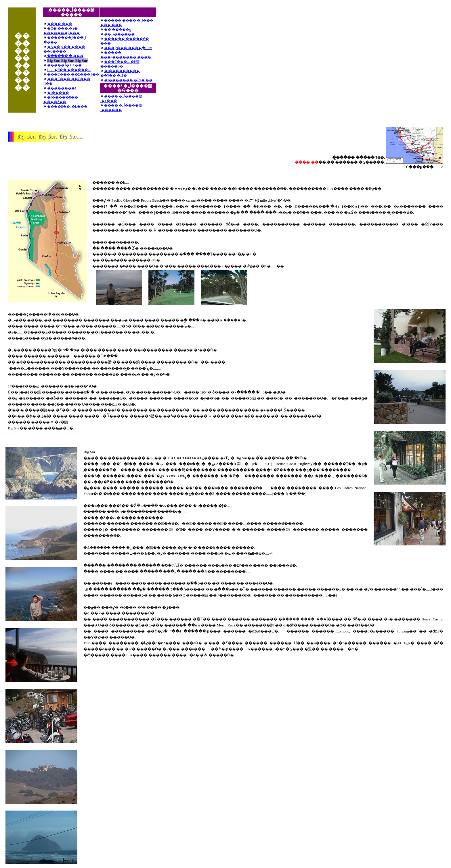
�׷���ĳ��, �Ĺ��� (67, 107)
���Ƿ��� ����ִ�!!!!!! (128, 48)
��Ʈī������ (119, 34)
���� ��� (58, 24)
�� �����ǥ (118, 30)
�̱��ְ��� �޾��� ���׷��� (65, 56)
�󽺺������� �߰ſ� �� (128, 80)
